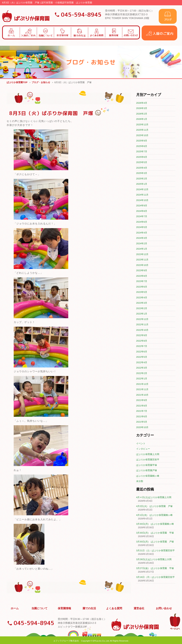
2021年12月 (142, 384)
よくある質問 (114, 608)
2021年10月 (142, 395)
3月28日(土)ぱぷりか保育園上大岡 (154, 560)
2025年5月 (142, 162)
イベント (141, 444)
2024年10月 (142, 200)
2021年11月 (142, 390)
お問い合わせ (164, 608)
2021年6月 (142, 417)
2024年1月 (142, 249)
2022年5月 (142, 357)
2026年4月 (142, 103)
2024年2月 (142, 244)
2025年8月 (142, 146)
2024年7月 (142, 217)
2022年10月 (142, 330)
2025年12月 (142, 125)
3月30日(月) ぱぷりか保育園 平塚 (155, 533)
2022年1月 (142, 379)
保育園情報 (65, 608)
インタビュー (143, 449)
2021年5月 (142, 422)
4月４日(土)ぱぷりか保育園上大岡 (154, 497)
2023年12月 (142, 254)
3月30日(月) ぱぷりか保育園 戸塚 (155, 542)
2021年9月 (142, 400)
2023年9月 (142, 271)
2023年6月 (142, 287)
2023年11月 (142, 260)
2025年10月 (142, 136)
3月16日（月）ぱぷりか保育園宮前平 (155, 577)
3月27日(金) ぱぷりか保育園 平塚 (155, 568)
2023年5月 (142, 292)
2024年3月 (142, 238)
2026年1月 (142, 119)
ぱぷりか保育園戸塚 (147, 471)
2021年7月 (142, 411)
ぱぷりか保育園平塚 (147, 465)
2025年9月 (142, 141)
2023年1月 (142, 314)
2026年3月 (142, 108)
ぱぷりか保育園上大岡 (148, 454)
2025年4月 (142, 168)
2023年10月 (142, 265)
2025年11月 (142, 130)
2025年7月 (142, 152)
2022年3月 (142, 368)
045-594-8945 (81, 15)
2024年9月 (142, 206)
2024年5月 (142, 227)
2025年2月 (142, 179)
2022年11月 (142, 325)
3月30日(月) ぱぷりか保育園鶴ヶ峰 (155, 524)
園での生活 (89, 608)
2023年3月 (142, 303)
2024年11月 (142, 195)
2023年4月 (142, 298)
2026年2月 (142, 114)
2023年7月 (142, 281)
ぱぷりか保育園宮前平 (148, 460)
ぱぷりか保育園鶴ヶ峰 (148, 476)
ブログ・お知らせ (41, 83)
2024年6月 (142, 222)
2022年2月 (142, 373)
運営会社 (139, 608)
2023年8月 (142, 276)
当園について (40, 608)
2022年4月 (142, 363)
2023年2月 (142, 309)
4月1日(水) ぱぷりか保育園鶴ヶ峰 (154, 515)
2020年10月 (142, 427)
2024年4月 (142, 233)
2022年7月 (142, 346)
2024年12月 (142, 190)
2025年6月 (142, 157)
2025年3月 (142, 173)
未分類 (140, 481)
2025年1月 (142, 184)
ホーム (15, 608)
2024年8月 (142, 211)
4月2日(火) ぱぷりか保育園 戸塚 (154, 506)
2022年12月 (142, 319)
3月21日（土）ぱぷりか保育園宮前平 (155, 551)
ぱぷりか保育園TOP (17, 83)
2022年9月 (142, 335)
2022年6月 (142, 352)
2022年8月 (142, 341)
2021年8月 (142, 406)
